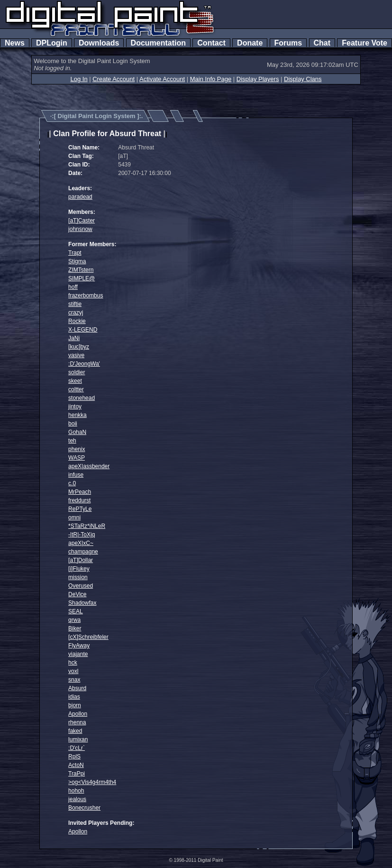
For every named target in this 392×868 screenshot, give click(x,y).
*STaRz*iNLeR (87, 526)
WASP (77, 458)
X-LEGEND (83, 330)
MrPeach (80, 492)
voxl (73, 671)
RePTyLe (80, 509)
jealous (77, 799)
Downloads (99, 43)
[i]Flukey (79, 569)
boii (73, 424)
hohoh (76, 791)
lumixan (78, 739)
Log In (79, 79)
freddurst (79, 500)
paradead (80, 197)
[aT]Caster (82, 221)
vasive (76, 355)
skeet (75, 381)
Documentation (158, 43)
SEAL (76, 611)
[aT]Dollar (81, 560)
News (15, 43)
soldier (77, 372)
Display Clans (303, 79)
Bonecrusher (84, 808)
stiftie (75, 304)
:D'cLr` (77, 748)
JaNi (74, 338)
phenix (77, 449)
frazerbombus (86, 295)
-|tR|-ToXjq (82, 535)
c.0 (72, 483)
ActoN (76, 765)
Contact (211, 43)
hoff (73, 287)
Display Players (258, 79)
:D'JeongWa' (84, 364)
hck (73, 663)
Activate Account (162, 79)
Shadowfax (82, 603)
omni (74, 517)
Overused (81, 586)
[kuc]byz (79, 347)
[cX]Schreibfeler (88, 637)
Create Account (114, 79)
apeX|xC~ (81, 543)
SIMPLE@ (82, 278)
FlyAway (79, 646)
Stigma (77, 261)
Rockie (77, 321)
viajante (78, 654)
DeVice (77, 594)
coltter (76, 389)
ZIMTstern (81, 270)
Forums (288, 43)
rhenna (77, 722)
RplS (74, 757)
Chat (322, 43)
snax (74, 680)
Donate (250, 43)
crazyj (76, 313)
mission (78, 577)
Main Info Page (211, 79)
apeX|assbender (89, 466)
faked (75, 731)
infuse (76, 475)
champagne (83, 552)
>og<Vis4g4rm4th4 (92, 782)
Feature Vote (365, 43)
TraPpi (77, 774)
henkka (77, 415)
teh (72, 441)
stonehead (82, 398)
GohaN (77, 432)
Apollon (78, 714)
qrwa (74, 620)
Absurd (77, 688)
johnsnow (80, 229)
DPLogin (52, 43)
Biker (75, 628)
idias (74, 697)
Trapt (75, 253)
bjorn (75, 705)
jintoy (75, 406)
